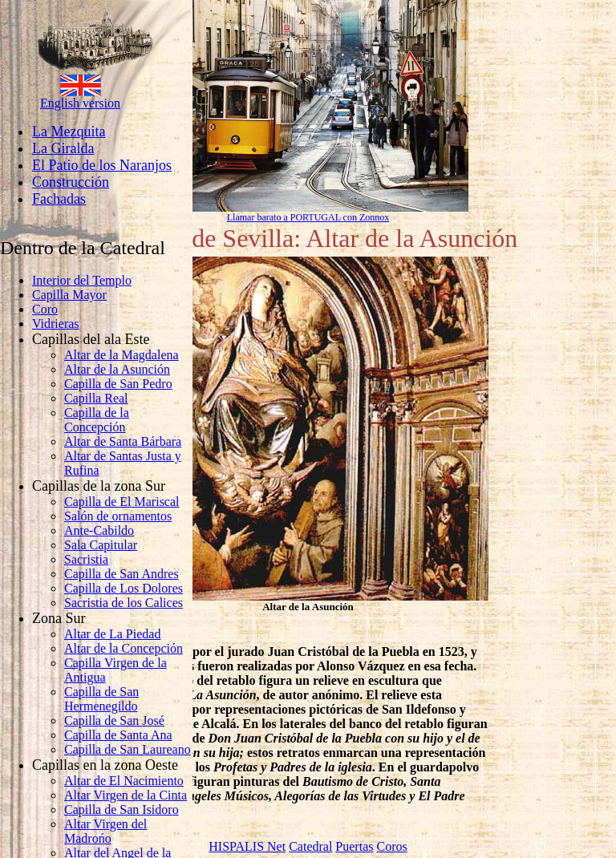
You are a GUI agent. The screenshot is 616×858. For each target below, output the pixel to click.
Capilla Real (96, 398)
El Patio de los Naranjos (102, 165)
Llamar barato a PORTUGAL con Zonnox (308, 217)
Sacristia (86, 559)
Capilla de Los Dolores (124, 588)
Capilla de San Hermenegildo (101, 699)
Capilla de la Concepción (97, 420)
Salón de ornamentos (118, 516)
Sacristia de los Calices (124, 603)
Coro (45, 309)
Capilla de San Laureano (128, 749)
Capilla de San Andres (122, 574)
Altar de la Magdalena (122, 355)
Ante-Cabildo (99, 530)
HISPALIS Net (247, 846)
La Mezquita (69, 132)
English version (80, 103)
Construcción (71, 182)
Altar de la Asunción (117, 369)
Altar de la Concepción (124, 648)
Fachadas (59, 199)
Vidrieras (56, 324)
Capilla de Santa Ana (118, 735)
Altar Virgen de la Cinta (126, 795)
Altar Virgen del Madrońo (105, 831)
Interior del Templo (82, 280)
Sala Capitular (101, 545)
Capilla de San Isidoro (122, 809)
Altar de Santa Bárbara (123, 441)
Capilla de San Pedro (118, 384)
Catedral (310, 846)
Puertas (354, 846)
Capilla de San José (114, 720)
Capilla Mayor (69, 295)
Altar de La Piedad (112, 634)
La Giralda (63, 148)
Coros (391, 846)
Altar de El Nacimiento (124, 781)
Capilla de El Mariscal (122, 502)
